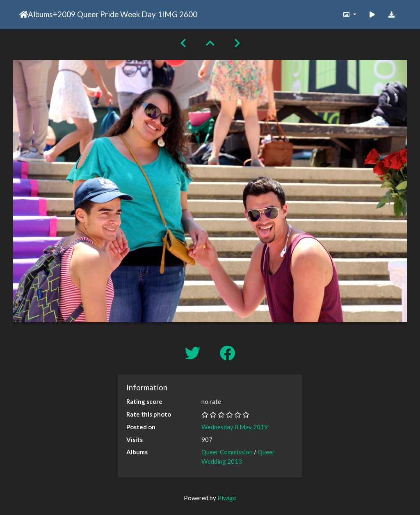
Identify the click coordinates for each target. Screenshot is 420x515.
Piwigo (227, 498)
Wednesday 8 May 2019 (235, 427)
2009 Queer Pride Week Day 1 (110, 14)
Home (24, 14)
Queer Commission (227, 452)
